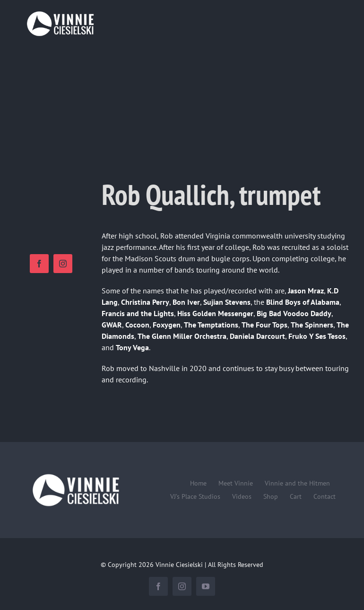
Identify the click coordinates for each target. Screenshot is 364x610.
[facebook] (39, 264)
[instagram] (63, 264)
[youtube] (206, 586)
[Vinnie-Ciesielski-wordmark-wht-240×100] (75, 474)
